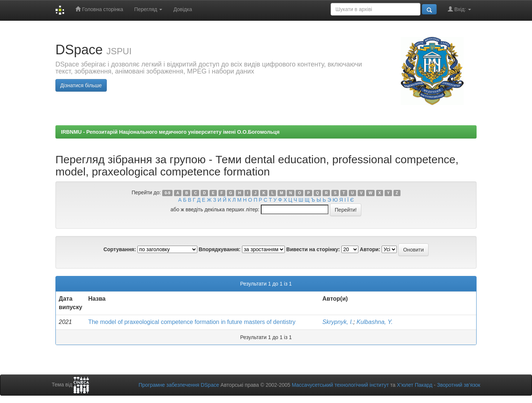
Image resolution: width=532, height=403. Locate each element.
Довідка (183, 9)
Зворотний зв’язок (459, 385)
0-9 (168, 193)
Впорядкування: (220, 249)
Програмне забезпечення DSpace (179, 385)
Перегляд (148, 9)
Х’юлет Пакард (415, 385)
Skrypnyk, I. (338, 322)
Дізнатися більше (81, 85)
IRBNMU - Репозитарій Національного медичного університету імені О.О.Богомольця (170, 132)
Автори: (370, 249)
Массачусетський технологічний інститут (340, 385)
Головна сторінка (99, 9)
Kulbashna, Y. (375, 322)
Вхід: (459, 9)
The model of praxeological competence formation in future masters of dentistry (192, 322)
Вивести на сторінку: (313, 249)
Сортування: (120, 249)
